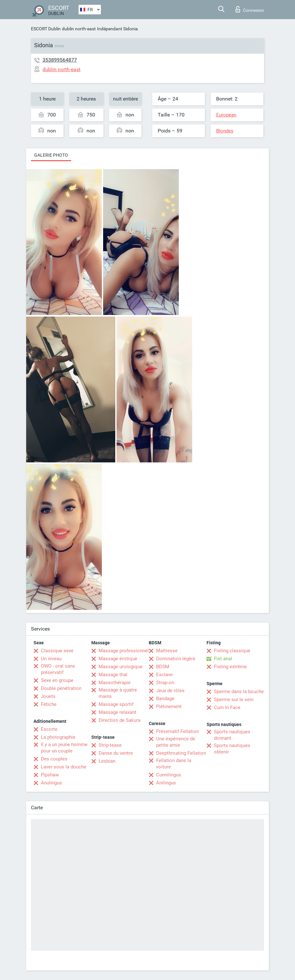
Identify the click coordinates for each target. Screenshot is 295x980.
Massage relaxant (117, 712)
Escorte (49, 729)
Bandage (165, 699)
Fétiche (49, 704)
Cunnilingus (169, 775)
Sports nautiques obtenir (232, 749)
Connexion (250, 9)
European (226, 115)
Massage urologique (121, 667)
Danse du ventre (116, 753)
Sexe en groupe (57, 680)
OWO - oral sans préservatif (58, 669)
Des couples (54, 759)
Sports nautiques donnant (232, 735)
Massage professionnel (124, 651)
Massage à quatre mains (118, 693)
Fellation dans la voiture (174, 764)
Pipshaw (50, 775)
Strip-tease (110, 745)
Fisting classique (232, 651)
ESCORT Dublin (46, 29)
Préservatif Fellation (178, 731)
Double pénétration (61, 688)
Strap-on (165, 683)
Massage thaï (113, 675)
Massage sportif (116, 704)
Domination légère (176, 659)
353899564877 (60, 60)
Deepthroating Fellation (181, 753)
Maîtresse (167, 651)
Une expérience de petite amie (176, 742)
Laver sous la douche (64, 767)
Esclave (164, 675)
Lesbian (107, 761)
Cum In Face (227, 707)
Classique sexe (57, 651)
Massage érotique (118, 659)
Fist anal (223, 659)
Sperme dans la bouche (239, 692)
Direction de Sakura (120, 720)
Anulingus (51, 783)
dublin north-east (79, 29)
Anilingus (166, 783)
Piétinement (169, 707)
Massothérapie (115, 683)
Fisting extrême (230, 667)
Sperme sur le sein (234, 699)
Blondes (225, 131)
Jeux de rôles (170, 691)
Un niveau (51, 659)
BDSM (163, 667)
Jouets (48, 696)
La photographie (58, 737)
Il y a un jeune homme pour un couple (64, 748)
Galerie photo (51, 155)
